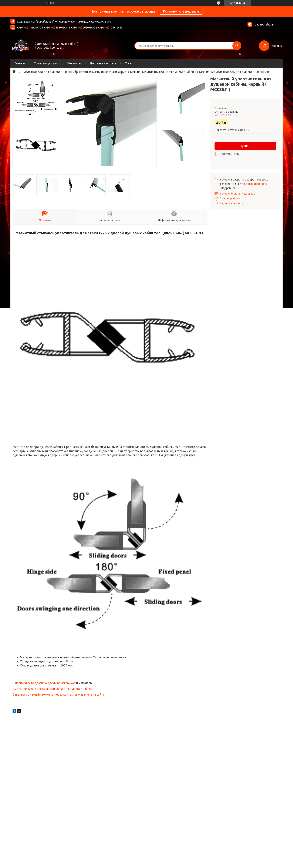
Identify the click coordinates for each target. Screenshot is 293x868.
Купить (245, 146)
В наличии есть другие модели (35, 683)
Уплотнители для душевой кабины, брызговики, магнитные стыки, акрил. (75, 72)
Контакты (74, 63)
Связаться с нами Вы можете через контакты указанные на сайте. (59, 695)
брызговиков (66, 683)
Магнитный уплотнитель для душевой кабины (163, 72)
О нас (129, 63)
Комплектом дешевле (181, 11)
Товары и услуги (46, 63)
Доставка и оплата (103, 63)
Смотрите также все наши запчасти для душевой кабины (53, 689)
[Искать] (237, 46)
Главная (20, 63)
